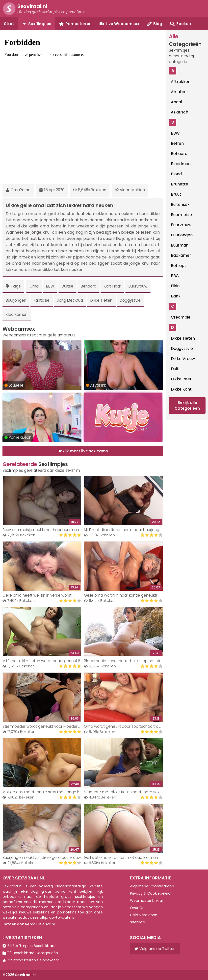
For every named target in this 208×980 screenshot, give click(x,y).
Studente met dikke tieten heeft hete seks (123, 792)
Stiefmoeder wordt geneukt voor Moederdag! (44, 726)
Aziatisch (180, 112)
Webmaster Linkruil (147, 901)
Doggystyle (130, 300)
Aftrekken (181, 82)
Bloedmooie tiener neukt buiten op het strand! (126, 661)
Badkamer (181, 255)
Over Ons (138, 908)
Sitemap (138, 922)
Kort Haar (112, 286)
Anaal (176, 102)
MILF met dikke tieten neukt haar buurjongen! (124, 530)
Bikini (176, 286)
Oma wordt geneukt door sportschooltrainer (125, 726)
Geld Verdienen (144, 915)
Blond (176, 174)
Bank (176, 296)
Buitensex (180, 204)
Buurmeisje (181, 215)
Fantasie (42, 300)
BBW (50, 286)
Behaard (89, 286)
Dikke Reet (181, 379)
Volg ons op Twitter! (155, 949)
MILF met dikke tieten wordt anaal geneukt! (41, 661)
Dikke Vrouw (183, 359)
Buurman (180, 245)
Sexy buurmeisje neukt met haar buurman (41, 530)
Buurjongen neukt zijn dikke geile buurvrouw (42, 857)
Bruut (176, 194)
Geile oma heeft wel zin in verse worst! (37, 595)
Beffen (177, 143)
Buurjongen (16, 300)
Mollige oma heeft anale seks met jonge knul (43, 792)
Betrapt (179, 266)
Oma (34, 286)
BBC (175, 276)
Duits (176, 369)
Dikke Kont (181, 389)
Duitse (67, 286)
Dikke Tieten (101, 300)
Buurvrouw (138, 286)
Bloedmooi (181, 164)
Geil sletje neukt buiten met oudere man (121, 857)
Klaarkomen (17, 314)
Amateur (180, 92)
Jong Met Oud (70, 300)
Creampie (181, 317)
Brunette (180, 184)
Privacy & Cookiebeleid (150, 893)
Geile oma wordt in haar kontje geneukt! (120, 595)
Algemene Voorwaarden (152, 886)
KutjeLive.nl (45, 924)
